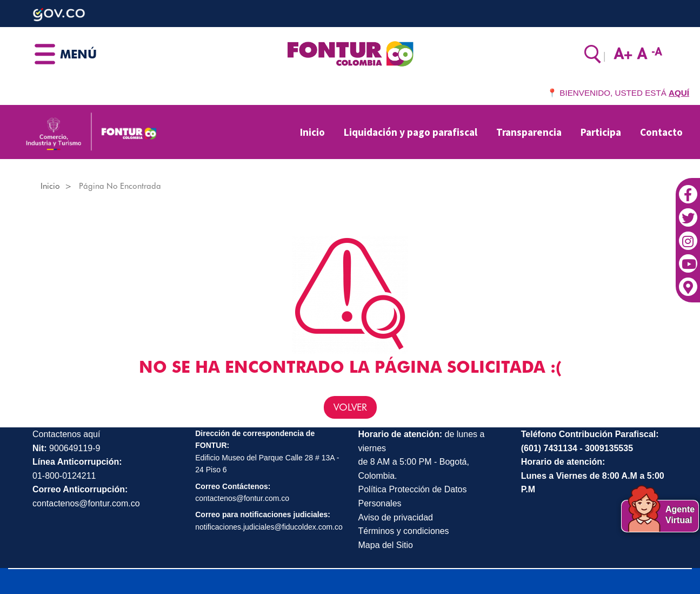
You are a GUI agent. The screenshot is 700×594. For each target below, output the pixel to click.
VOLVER (350, 407)
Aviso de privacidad (396, 517)
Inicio (312, 132)
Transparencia (529, 132)
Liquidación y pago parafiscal (411, 132)
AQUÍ (679, 93)
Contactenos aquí (66, 434)
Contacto (661, 132)
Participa (601, 132)
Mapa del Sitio (386, 545)
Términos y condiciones (404, 531)
